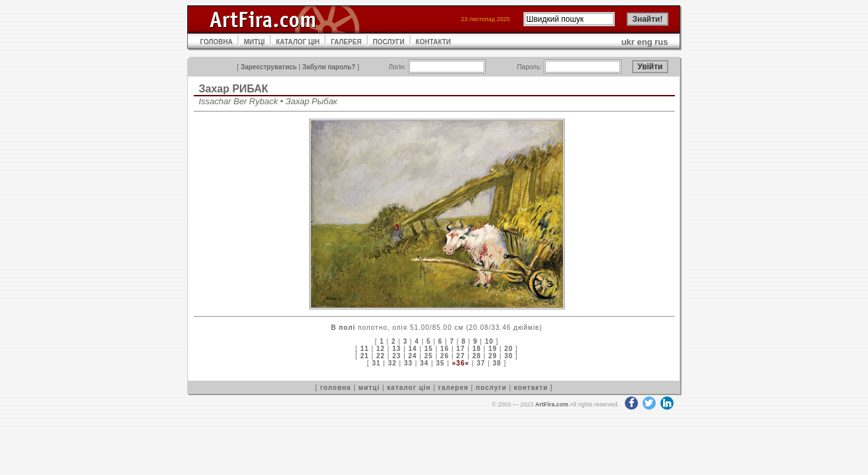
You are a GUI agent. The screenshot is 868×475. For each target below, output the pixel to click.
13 (396, 349)
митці (369, 388)
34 (424, 363)
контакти (531, 388)
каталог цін (409, 388)
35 (441, 363)
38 (497, 363)
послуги (491, 388)
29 (493, 356)
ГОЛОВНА (217, 42)
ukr (628, 42)
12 (381, 349)
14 (413, 349)
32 (392, 363)
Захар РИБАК (234, 89)
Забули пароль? (329, 67)
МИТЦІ (254, 42)
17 (460, 349)
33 (408, 363)
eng (645, 42)
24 (413, 356)
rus (661, 42)
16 (445, 349)
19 (493, 349)
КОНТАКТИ (433, 42)
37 (481, 363)
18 (477, 349)
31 (376, 363)
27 (460, 356)
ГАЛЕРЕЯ (346, 42)
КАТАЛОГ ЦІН (298, 42)
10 (489, 341)
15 (429, 349)
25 (429, 356)
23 (396, 356)
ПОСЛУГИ (389, 42)
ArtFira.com (552, 404)
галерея (453, 388)
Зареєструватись (269, 67)
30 (508, 356)
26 (445, 356)
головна (336, 388)
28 (477, 356)
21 (365, 356)
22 (381, 356)
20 (508, 349)
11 (365, 349)
